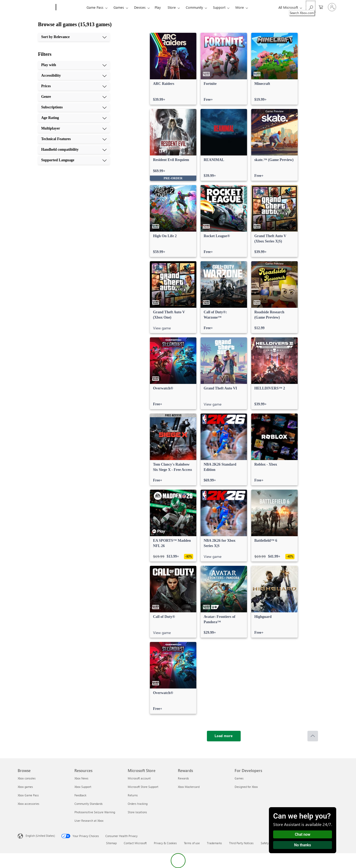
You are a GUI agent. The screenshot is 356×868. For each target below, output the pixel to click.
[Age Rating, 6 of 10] (74, 118)
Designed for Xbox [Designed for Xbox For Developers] (246, 787)
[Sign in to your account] (332, 7)
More (240, 7)
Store (172, 7)
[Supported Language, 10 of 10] (74, 160)
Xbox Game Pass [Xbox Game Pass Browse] (28, 795)
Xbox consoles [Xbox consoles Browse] (27, 778)
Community (194, 7)
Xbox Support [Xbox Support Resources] (83, 787)
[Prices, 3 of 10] (74, 86)
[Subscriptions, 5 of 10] (74, 107)
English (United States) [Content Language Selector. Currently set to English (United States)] (40, 836)
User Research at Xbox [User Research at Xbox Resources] (89, 821)
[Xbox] (71, 7)
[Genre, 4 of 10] (74, 97)
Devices (140, 7)
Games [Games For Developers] (239, 778)
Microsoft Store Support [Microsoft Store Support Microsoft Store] (143, 787)
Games (119, 7)
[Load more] (224, 736)
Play (158, 7)
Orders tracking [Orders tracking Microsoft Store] (138, 804)
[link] (173, 69)
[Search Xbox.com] (311, 7)
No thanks (303, 845)
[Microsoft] (36, 7)
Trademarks (214, 843)
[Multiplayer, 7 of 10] (74, 128)
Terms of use (192, 843)
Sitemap (111, 843)
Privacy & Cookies (165, 843)
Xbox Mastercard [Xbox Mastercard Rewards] (189, 787)
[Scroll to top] (313, 736)
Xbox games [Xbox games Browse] (25, 787)
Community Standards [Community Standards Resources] (89, 804)
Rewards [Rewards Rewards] (183, 778)
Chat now (303, 834)
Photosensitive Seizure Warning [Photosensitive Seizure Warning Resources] (95, 812)
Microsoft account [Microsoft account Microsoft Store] (139, 778)
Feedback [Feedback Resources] (80, 795)
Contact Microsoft (135, 843)
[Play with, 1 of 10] (74, 65)
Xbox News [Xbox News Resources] (81, 778)
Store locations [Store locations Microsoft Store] (137, 812)
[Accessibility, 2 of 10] (74, 76)
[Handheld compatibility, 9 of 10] (74, 150)
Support (219, 7)
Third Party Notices (241, 843)
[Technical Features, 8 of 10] (74, 139)
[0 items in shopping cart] (321, 7)
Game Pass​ (95, 7)
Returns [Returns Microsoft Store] (133, 795)
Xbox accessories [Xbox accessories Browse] (29, 804)
